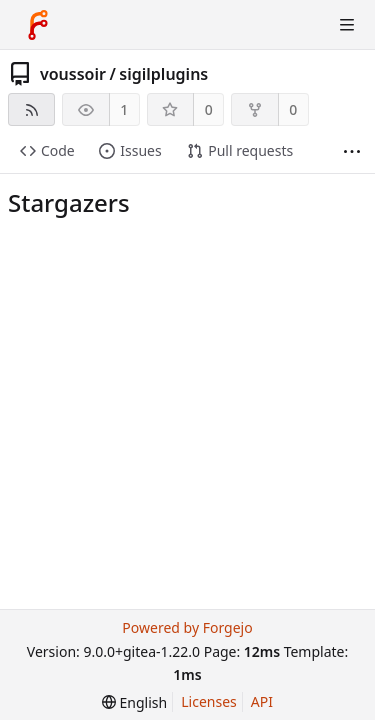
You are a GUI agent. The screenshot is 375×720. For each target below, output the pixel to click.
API (262, 701)
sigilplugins (163, 74)
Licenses (209, 701)
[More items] (352, 151)
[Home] (38, 25)
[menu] (134, 702)
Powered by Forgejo (187, 627)
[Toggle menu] (347, 25)
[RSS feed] (31, 109)
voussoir (73, 74)
